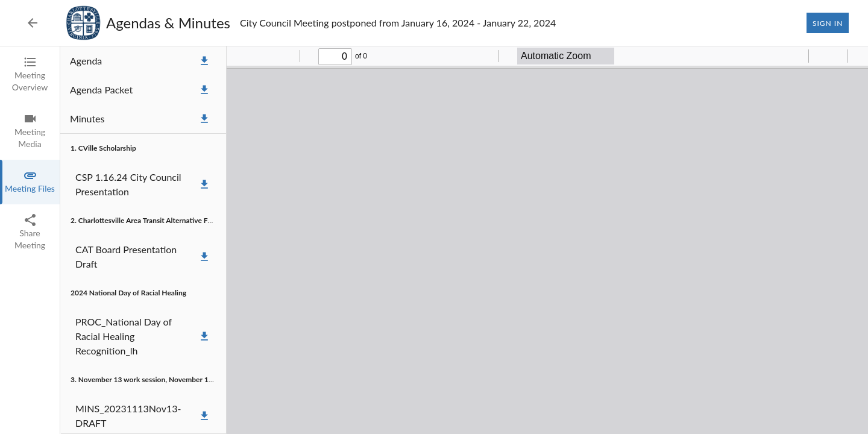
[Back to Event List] (33, 23)
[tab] (30, 75)
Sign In (828, 23)
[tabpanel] (464, 240)
